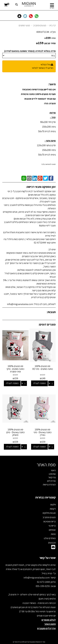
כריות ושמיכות (49, 521)
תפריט (52, 8)
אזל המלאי (46, 65)
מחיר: (50, 38)
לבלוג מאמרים (49, 620)
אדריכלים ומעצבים (46, 628)
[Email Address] (53, 548)
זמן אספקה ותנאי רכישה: (41, 187)
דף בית (53, 25)
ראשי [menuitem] (53, 470)
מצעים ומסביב (40, 25)
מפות (53, 534)
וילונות (53, 505)
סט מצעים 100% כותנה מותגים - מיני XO (43, 368)
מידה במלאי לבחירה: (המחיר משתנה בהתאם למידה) (30, 51)
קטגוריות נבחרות (45, 497)
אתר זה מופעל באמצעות (29, 642)
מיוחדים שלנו (50, 538)
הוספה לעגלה (39, 383)
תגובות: (51, 312)
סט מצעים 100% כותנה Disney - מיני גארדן (43, 432)
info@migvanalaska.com (37, 578)
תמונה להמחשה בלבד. (48, 164)
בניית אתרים (17, 642)
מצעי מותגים (24, 25)
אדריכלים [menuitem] (51, 481)
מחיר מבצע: (50, 43)
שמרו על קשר (47, 558)
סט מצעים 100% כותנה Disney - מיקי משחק (15, 432)
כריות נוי (52, 526)
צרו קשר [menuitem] (52, 477)
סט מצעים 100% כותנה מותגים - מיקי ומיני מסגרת (15, 369)
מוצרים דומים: (47, 324)
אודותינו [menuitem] (52, 474)
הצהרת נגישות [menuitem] (49, 485)
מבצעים (52, 543)
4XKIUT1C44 (43, 32)
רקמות (53, 509)
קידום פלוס (25, 642)
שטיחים (52, 530)
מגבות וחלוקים (49, 513)
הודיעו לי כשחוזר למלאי (43, 68)
